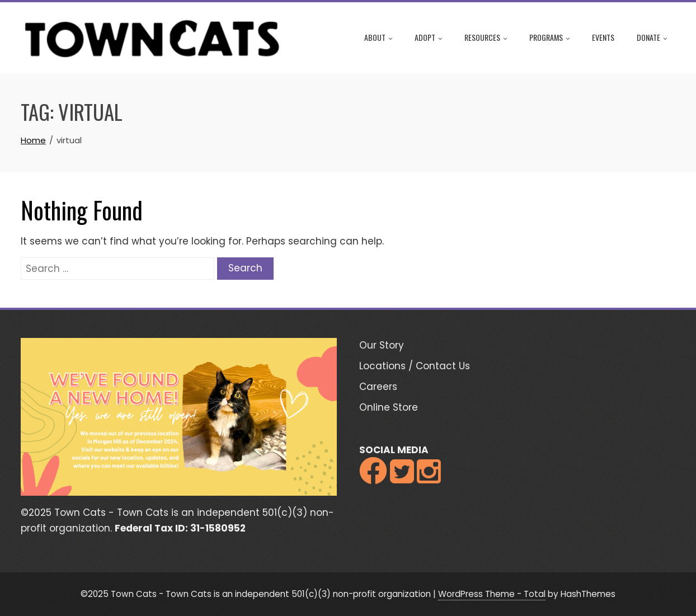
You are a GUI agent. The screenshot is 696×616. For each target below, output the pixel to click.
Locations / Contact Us (415, 366)
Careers (378, 387)
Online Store (389, 407)
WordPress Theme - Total (492, 594)
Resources (486, 38)
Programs (549, 38)
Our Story (382, 345)
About (378, 38)
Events (603, 37)
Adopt (428, 38)
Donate (652, 38)
